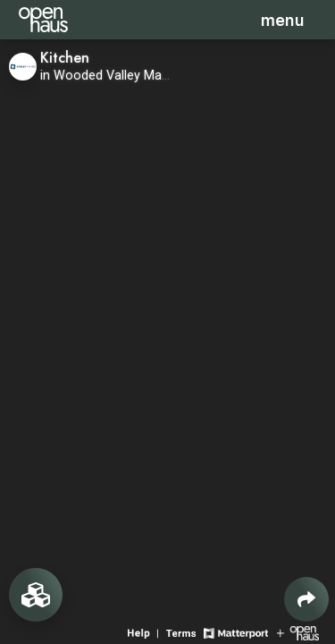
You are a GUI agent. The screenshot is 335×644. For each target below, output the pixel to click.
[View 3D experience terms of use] (183, 632)
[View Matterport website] (235, 632)
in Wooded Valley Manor (111, 76)
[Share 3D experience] (306, 599)
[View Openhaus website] (298, 632)
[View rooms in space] (36, 595)
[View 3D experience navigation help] (145, 632)
